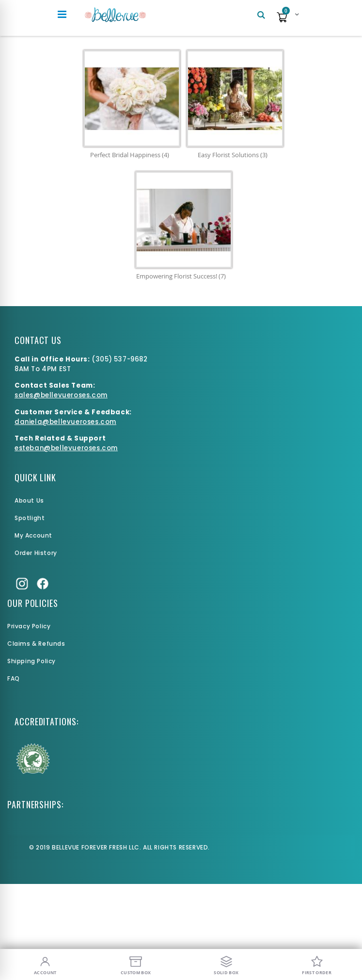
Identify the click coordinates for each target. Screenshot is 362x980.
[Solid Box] (227, 964)
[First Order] (317, 964)
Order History (36, 553)
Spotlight (30, 518)
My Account (33, 535)
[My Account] (45, 964)
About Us (29, 500)
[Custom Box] (136, 964)
